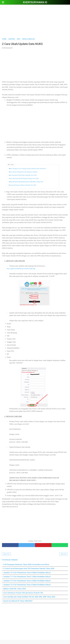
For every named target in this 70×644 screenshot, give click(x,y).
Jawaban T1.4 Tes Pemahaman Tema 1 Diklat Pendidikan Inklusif (27, 577)
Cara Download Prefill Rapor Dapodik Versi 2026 (24, 175)
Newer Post (6, 554)
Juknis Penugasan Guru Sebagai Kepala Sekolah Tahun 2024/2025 (28, 169)
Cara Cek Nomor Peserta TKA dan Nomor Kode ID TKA (23, 593)
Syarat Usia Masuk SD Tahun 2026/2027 (18, 601)
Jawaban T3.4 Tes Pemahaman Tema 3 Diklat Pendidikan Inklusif (27, 585)
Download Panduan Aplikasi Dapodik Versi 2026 (24, 185)
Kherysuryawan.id (35, 2)
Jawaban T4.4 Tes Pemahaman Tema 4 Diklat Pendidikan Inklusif (27, 573)
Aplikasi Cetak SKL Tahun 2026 (14, 589)
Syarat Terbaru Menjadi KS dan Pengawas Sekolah (24, 172)
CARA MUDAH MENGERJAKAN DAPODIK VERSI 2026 (27, 182)
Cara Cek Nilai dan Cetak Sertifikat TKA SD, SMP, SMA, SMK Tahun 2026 (29, 597)
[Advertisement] (35, 21)
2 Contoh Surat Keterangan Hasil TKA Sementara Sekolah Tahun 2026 (29, 569)
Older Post (63, 554)
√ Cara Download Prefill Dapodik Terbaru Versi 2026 (25, 179)
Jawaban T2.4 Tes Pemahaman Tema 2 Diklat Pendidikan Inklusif (27, 581)
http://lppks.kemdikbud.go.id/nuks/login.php (21, 269)
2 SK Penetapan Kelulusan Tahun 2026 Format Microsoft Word (26, 565)
